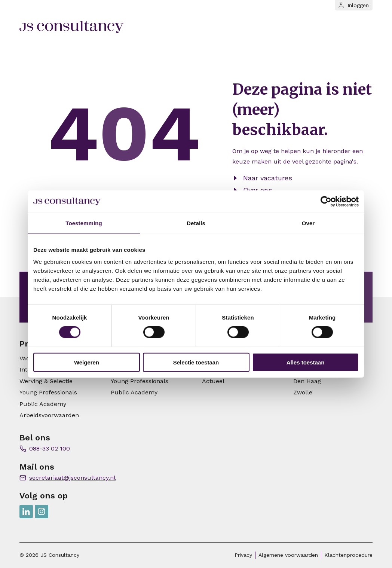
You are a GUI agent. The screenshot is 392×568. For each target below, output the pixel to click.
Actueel (213, 381)
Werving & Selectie (46, 381)
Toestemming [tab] (84, 223)
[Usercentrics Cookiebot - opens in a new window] (326, 202)
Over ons (258, 190)
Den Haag (307, 381)
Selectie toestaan (196, 362)
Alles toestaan (306, 362)
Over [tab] (308, 223)
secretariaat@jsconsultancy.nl (72, 478)
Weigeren (87, 362)
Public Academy (43, 404)
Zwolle (303, 392)
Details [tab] (196, 223)
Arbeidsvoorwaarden (49, 415)
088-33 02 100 (50, 448)
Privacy (243, 555)
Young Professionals (48, 392)
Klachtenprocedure (348, 555)
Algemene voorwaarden (288, 555)
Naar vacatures (268, 178)
